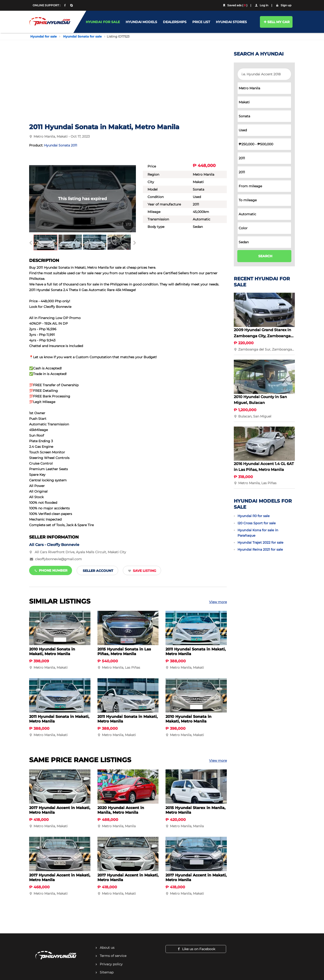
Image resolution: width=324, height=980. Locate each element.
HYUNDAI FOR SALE (103, 22)
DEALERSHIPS (175, 22)
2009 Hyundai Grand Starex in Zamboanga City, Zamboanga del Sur (262, 336)
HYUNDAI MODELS (141, 22)
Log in (261, 5)
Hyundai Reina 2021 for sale (260, 549)
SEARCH (265, 256)
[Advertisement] (128, 88)
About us (107, 948)
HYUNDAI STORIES (231, 22)
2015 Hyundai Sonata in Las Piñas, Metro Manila (124, 652)
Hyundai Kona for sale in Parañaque (258, 533)
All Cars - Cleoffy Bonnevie (54, 545)
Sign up (283, 5)
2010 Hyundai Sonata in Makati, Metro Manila (52, 652)
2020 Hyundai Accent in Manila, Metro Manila (121, 810)
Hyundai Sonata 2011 (61, 145)
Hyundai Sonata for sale (82, 36)
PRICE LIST (201, 22)
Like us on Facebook (196, 949)
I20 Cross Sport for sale (257, 523)
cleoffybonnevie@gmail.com (58, 559)
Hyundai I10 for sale (254, 516)
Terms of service (113, 956)
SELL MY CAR (276, 22)
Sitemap (107, 972)
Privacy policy (111, 964)
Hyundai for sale (43, 36)
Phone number (51, 570)
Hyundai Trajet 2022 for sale (260, 542)
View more (218, 602)
